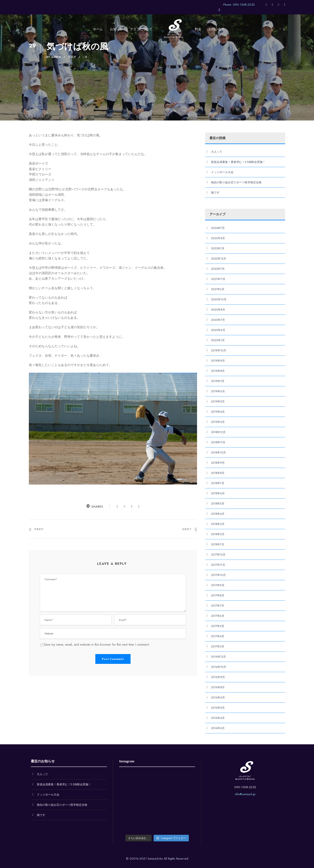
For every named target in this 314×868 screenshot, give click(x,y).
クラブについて (141, 29)
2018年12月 (218, 432)
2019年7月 (218, 381)
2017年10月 (218, 575)
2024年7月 (218, 228)
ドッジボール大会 (222, 172)
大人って (217, 152)
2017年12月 (218, 555)
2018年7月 (218, 483)
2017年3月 (218, 646)
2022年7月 (218, 269)
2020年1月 (218, 340)
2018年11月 (218, 442)
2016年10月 (219, 667)
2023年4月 (218, 238)
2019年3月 (218, 422)
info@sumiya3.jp (245, 794)
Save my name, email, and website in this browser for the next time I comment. (97, 645)
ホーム (98, 29)
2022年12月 (219, 259)
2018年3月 (218, 524)
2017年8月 (218, 595)
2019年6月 (218, 391)
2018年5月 (218, 504)
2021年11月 (218, 279)
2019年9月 (218, 361)
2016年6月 (218, 697)
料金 (198, 29)
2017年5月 (218, 626)
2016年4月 (218, 718)
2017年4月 (218, 636)
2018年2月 (218, 534)
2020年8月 (218, 310)
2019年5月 (218, 401)
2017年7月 (218, 606)
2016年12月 (218, 657)
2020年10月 (219, 299)
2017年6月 (218, 616)
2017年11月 (218, 565)
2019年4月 (218, 412)
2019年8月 (218, 371)
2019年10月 (219, 350)
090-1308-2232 (245, 787)
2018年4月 (218, 514)
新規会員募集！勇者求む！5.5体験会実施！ (238, 162)
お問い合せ (216, 29)
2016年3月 (218, 728)
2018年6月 (218, 493)
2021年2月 (218, 289)
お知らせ (116, 29)
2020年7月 (218, 320)
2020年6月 (218, 330)
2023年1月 (218, 248)
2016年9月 (218, 677)
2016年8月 (218, 687)
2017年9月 (218, 585)
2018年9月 (218, 463)
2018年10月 (218, 453)
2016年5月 (218, 708)
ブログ (72, 57)
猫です (215, 193)
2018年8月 (218, 473)
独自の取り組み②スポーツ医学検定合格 (236, 182)
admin (56, 57)
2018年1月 (218, 544)
